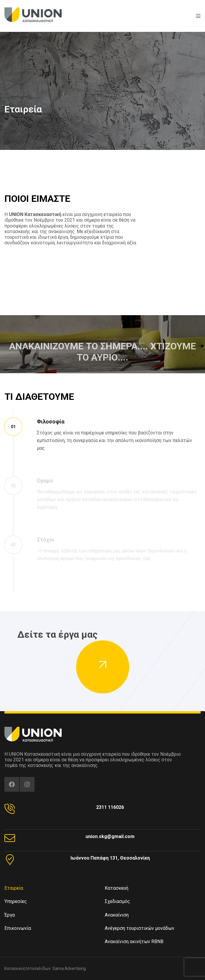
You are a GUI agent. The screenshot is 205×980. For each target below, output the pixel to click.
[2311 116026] (10, 809)
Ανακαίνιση (117, 915)
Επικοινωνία (18, 928)
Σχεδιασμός (117, 901)
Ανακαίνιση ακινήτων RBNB (134, 941)
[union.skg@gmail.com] (10, 838)
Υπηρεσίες (17, 902)
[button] (103, 667)
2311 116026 (110, 807)
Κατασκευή (117, 888)
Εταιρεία (14, 888)
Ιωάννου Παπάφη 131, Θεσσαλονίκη (110, 858)
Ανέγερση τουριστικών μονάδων (140, 928)
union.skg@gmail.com (110, 836)
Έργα (10, 915)
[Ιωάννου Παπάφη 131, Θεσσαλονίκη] (10, 860)
